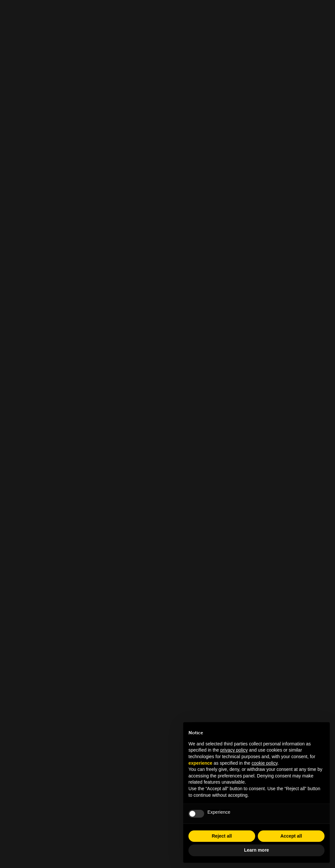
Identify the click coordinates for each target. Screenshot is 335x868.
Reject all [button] (222, 836)
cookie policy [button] (264, 763)
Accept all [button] (291, 836)
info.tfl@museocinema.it (167, 750)
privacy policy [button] (234, 750)
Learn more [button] (256, 850)
